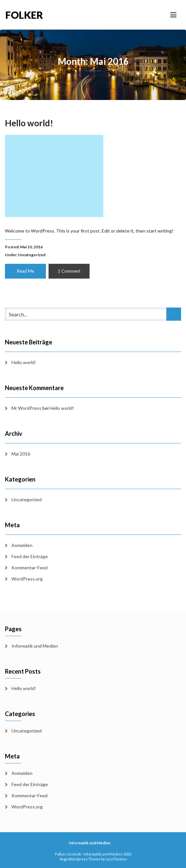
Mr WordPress (26, 408)
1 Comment (69, 271)
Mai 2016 (21, 454)
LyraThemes (116, 859)
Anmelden (22, 545)
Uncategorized (32, 255)
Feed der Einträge (30, 556)
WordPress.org (27, 579)
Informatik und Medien (35, 646)
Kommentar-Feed (30, 568)
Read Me (26, 271)
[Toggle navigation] (173, 15)
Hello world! (29, 123)
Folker (24, 15)
